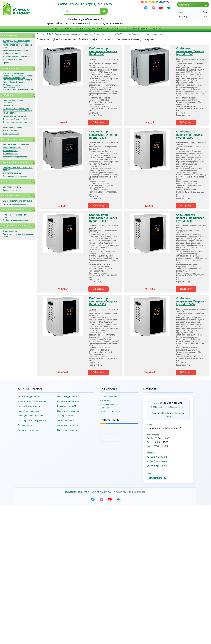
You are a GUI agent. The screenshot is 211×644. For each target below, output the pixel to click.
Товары (68, 29)
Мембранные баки (11, 134)
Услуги (80, 29)
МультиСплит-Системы (68, 401)
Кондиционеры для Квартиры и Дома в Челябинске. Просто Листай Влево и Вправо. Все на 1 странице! (17, 44)
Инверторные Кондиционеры (32, 401)
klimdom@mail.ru (157, 478)
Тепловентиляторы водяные (15, 157)
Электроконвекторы (67, 420)
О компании (105, 408)
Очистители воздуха (12, 173)
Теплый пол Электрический (15, 119)
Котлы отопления (10, 130)
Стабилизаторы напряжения (15, 220)
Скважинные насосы (12, 190)
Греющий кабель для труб (30, 416)
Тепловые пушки (10, 151)
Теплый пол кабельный (29, 411)
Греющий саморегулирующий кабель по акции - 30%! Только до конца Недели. (18, 111)
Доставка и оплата (98, 29)
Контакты (54, 29)
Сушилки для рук (10, 231)
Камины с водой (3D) (67, 406)
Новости (157, 29)
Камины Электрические (29, 406)
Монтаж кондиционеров (30, 397)
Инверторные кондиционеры (15, 50)
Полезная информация (136, 29)
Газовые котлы (9, 105)
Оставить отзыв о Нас (110, 411)
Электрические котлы (68, 425)
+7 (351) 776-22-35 (157, 466)
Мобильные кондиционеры (15, 53)
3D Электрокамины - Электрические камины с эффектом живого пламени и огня (18, 87)
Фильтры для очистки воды (15, 176)
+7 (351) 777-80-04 (157, 457)
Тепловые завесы (11, 154)
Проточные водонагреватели (16, 204)
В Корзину (99, 122)
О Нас (116, 29)
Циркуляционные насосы (14, 187)
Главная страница (108, 397)
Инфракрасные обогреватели (16, 144)
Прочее (6, 62)
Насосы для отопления (68, 430)
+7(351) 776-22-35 (99, 4)
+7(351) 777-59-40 (71, 4)
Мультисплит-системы (13, 59)
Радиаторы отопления (13, 127)
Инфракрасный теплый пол (15, 116)
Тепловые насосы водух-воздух (17, 56)
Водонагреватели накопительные (18, 201)
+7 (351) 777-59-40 (157, 462)
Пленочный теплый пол (68, 411)
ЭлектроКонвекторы (12, 148)
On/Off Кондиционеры (68, 397)
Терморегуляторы (66, 416)
